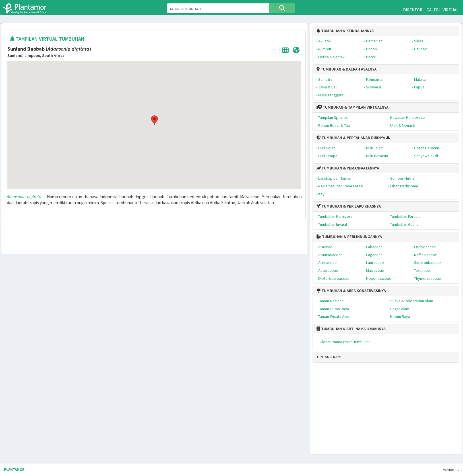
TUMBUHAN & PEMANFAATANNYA (348, 168)
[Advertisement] (381, 411)
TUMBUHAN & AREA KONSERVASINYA (351, 291)
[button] (154, 120)
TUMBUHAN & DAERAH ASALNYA (347, 69)
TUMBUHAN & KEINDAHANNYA (345, 31)
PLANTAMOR (14, 470)
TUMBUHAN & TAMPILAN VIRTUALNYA (353, 107)
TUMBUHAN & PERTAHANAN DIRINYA (351, 138)
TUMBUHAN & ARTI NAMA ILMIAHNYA (351, 329)
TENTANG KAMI (329, 357)
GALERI (433, 10)
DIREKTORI (413, 10)
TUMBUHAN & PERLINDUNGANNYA (349, 237)
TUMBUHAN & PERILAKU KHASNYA (349, 206)
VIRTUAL (450, 10)
